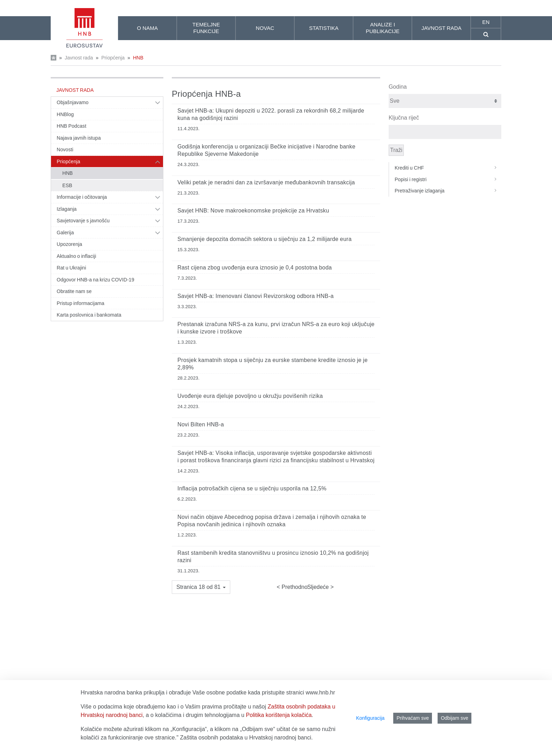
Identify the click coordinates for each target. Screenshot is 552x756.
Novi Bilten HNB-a (201, 424)
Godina (398, 87)
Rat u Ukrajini (71, 268)
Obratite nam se (74, 291)
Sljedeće (319, 587)
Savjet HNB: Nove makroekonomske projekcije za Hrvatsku (253, 211)
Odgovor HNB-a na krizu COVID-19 (95, 280)
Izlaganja (67, 209)
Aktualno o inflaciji (76, 256)
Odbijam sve (454, 718)
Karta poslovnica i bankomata (89, 315)
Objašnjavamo (73, 102)
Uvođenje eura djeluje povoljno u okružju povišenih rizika (250, 396)
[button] (201, 587)
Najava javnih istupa (79, 138)
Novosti (65, 150)
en (486, 22)
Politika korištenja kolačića (279, 715)
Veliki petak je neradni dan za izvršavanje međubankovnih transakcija (266, 182)
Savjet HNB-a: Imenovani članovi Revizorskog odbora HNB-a (256, 296)
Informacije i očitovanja (82, 197)
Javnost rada (79, 58)
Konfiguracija (370, 718)
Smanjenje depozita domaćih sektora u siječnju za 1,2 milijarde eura (265, 239)
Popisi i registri (448, 179)
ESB (67, 185)
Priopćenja (113, 58)
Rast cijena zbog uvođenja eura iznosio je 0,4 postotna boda (255, 268)
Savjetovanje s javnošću (83, 221)
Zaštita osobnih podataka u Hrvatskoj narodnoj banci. (246, 738)
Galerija (65, 233)
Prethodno (294, 587)
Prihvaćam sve (413, 718)
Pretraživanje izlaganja (448, 191)
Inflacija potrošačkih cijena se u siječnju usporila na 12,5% (252, 488)
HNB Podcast (71, 126)
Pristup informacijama (80, 303)
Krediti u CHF (448, 168)
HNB (138, 58)
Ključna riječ (404, 118)
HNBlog (65, 114)
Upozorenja (69, 244)
